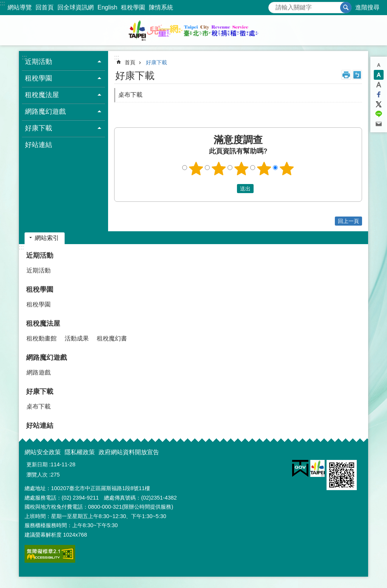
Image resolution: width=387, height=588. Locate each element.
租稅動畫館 (42, 338)
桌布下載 (130, 95)
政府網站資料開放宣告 (129, 452)
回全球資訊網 (76, 7)
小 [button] (379, 65)
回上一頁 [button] (348, 221)
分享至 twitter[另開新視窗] (379, 104)
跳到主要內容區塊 (4, 4)
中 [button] (379, 75)
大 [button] (379, 85)
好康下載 (156, 62)
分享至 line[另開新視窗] (379, 114)
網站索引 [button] (47, 238)
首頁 (130, 62)
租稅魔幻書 (112, 338)
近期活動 (40, 255)
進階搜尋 (367, 7)
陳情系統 (161, 7)
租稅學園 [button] (39, 78)
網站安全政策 (43, 452)
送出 (230, 189)
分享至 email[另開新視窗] (379, 124)
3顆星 (241, 169)
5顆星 (287, 169)
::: (2, 3)
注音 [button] (357, 75)
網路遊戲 (39, 372)
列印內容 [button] (346, 75)
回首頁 (45, 7)
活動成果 (77, 338)
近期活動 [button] (39, 62)
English (107, 7)
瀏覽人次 (37, 475)
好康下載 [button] (39, 128)
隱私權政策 (80, 452)
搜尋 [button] (346, 8)
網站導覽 (20, 7)
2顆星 (219, 169)
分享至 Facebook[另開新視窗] (379, 94)
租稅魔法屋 (43, 323)
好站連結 (39, 145)
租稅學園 (133, 7)
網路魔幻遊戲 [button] (45, 111)
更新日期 (37, 464)
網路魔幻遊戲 (46, 357)
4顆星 (264, 169)
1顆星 (196, 169)
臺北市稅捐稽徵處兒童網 (193, 30)
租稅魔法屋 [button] (42, 95)
